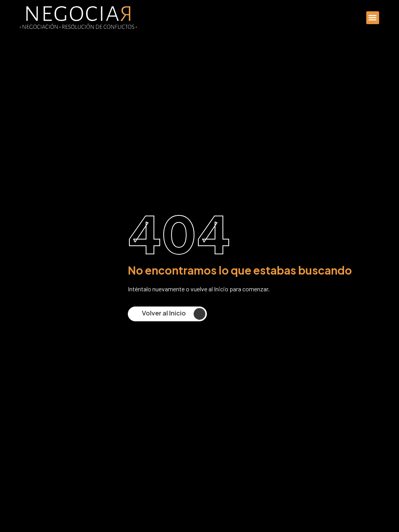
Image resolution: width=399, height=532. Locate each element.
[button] (373, 18)
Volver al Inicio (175, 314)
